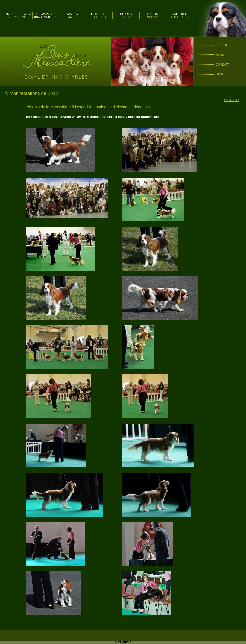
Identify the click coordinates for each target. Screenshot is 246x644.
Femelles (99, 14)
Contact (222, 65)
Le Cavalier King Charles (46, 16)
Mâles (73, 14)
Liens (220, 74)
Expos (153, 14)
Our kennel (19, 17)
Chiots (126, 14)
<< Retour (232, 100)
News (220, 55)
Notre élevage (19, 14)
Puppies (126, 17)
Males (73, 17)
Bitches (99, 17)
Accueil (222, 45)
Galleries (179, 17)
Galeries (179, 14)
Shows (153, 17)
